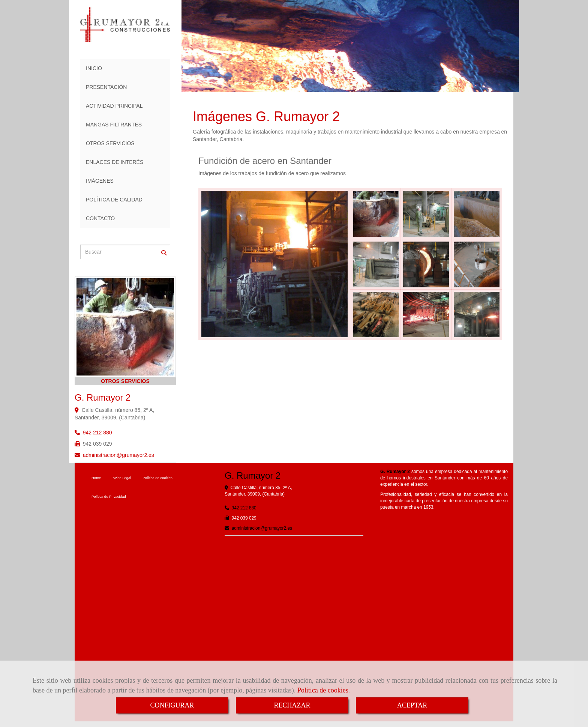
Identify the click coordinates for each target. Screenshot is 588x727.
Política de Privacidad (109, 496)
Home (96, 478)
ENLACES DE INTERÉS (115, 162)
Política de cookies (323, 690)
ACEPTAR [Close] (412, 705)
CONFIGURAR (172, 705)
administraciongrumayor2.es (118, 455)
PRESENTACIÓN (106, 87)
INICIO (94, 68)
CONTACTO (100, 218)
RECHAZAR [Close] (292, 705)
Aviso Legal (122, 478)
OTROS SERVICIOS (110, 143)
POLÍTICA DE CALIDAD (114, 200)
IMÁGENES (100, 181)
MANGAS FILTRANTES (114, 125)
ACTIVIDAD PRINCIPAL (114, 106)
